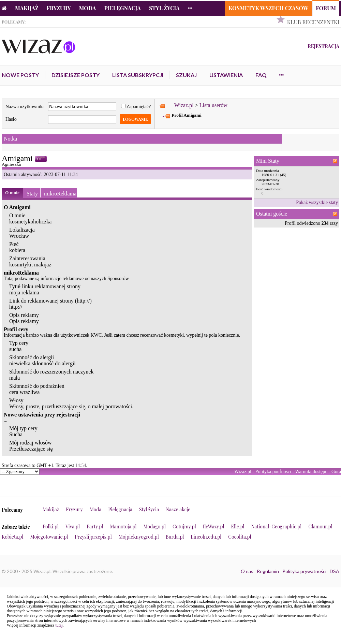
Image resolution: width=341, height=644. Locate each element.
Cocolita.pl (240, 537)
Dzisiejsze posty (76, 75)
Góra (336, 472)
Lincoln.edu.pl (206, 537)
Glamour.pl (320, 526)
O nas (247, 571)
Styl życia (164, 8)
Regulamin (268, 571)
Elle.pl (238, 526)
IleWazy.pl (214, 526)
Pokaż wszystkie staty (317, 202)
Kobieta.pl (13, 537)
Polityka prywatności (304, 571)
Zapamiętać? (136, 107)
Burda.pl (175, 537)
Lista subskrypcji (138, 75)
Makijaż (27, 8)
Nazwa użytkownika (25, 107)
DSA (335, 571)
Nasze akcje (178, 509)
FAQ (261, 75)
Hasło (11, 119)
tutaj (59, 625)
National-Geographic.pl (277, 526)
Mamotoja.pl (123, 526)
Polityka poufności (273, 472)
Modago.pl (155, 526)
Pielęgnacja (122, 8)
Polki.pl (51, 526)
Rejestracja (323, 46)
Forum (326, 8)
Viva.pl (73, 526)
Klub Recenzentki (313, 22)
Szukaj (186, 75)
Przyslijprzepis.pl (93, 537)
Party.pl (95, 526)
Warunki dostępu (311, 472)
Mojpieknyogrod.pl (139, 537)
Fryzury (59, 8)
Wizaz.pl (184, 105)
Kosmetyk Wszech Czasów (268, 8)
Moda (88, 8)
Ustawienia (226, 75)
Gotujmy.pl (184, 526)
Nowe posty (20, 75)
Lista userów (213, 105)
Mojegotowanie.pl (49, 537)
